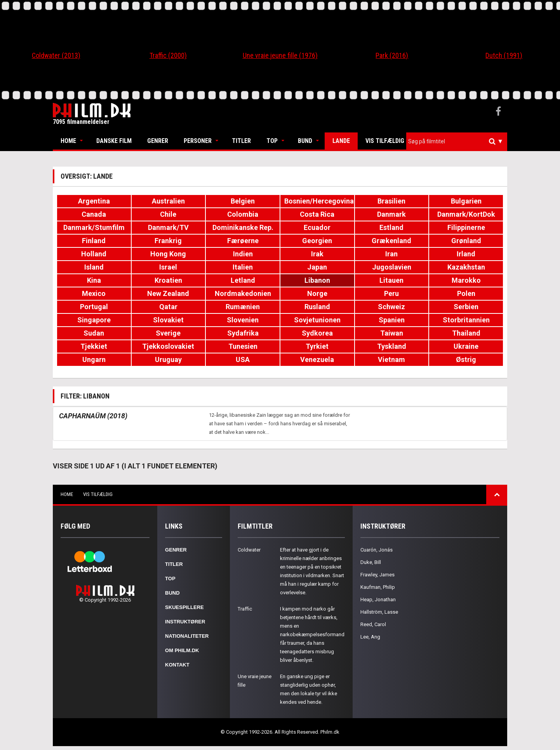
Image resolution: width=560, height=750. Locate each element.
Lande (341, 141)
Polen (466, 293)
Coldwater (249, 550)
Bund (305, 141)
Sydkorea (317, 333)
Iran (391, 254)
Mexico (94, 293)
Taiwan (392, 333)
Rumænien (243, 307)
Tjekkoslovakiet (168, 346)
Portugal (94, 307)
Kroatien (168, 280)
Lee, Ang (370, 637)
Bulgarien (466, 201)
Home (68, 141)
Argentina (94, 201)
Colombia (243, 214)
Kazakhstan (466, 267)
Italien (243, 267)
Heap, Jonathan (378, 599)
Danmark (391, 214)
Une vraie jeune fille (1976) (280, 55)
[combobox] (457, 142)
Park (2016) (392, 55)
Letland (243, 280)
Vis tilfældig (385, 141)
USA (243, 359)
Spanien (392, 320)
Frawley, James (377, 575)
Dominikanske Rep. (243, 227)
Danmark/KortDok (466, 214)
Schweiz (391, 307)
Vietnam (391, 359)
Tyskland (392, 346)
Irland (466, 254)
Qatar (168, 307)
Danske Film (114, 141)
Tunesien (243, 346)
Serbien (466, 307)
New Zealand (168, 293)
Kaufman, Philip (378, 587)
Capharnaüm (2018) (93, 416)
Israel (168, 267)
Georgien (317, 241)
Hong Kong (168, 254)
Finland (94, 241)
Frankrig (168, 241)
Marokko (466, 280)
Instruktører (185, 622)
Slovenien (243, 320)
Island (94, 267)
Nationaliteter (187, 636)
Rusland (317, 307)
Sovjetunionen (317, 320)
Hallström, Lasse (379, 612)
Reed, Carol (373, 624)
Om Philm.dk (182, 650)
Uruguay (168, 359)
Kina (94, 280)
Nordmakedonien (243, 293)
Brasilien (391, 201)
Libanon (317, 280)
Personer (198, 141)
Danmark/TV (168, 227)
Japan (317, 267)
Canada (94, 214)
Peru (391, 293)
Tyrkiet (317, 346)
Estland (391, 227)
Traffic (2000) (168, 55)
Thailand (466, 333)
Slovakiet (168, 320)
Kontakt (177, 665)
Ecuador (317, 227)
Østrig (466, 359)
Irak (317, 254)
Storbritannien (466, 320)
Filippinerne (466, 227)
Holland (94, 254)
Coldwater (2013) (56, 55)
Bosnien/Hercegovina (319, 201)
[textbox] (459, 141)
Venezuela (317, 359)
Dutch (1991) (504, 55)
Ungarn (94, 359)
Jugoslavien (392, 267)
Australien (168, 201)
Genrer (158, 141)
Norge (317, 293)
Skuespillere (184, 607)
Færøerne (243, 241)
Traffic (245, 609)
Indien (243, 254)
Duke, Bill (371, 562)
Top (272, 141)
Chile (168, 214)
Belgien (243, 201)
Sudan (94, 333)
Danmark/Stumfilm (94, 227)
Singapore (94, 320)
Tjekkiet (94, 346)
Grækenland (391, 241)
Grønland (466, 241)
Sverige (168, 333)
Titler (241, 141)
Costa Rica (317, 214)
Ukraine (466, 346)
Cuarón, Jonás (377, 550)
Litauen (391, 280)
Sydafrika (243, 333)
